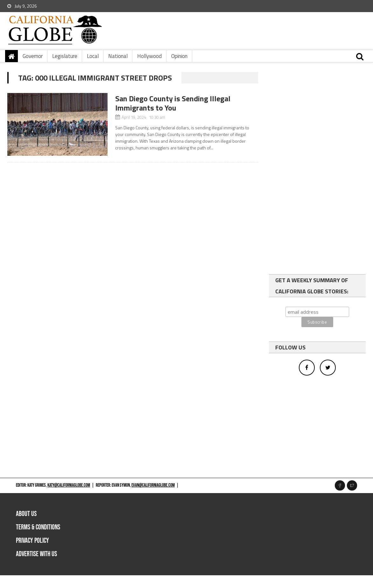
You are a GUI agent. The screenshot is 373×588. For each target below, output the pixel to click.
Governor (33, 56)
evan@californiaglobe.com (153, 485)
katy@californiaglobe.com (69, 485)
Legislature (65, 56)
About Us (26, 514)
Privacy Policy (32, 541)
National (118, 56)
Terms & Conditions (38, 527)
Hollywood (149, 56)
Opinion (179, 56)
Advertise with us (36, 554)
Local (93, 56)
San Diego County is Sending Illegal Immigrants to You (173, 103)
